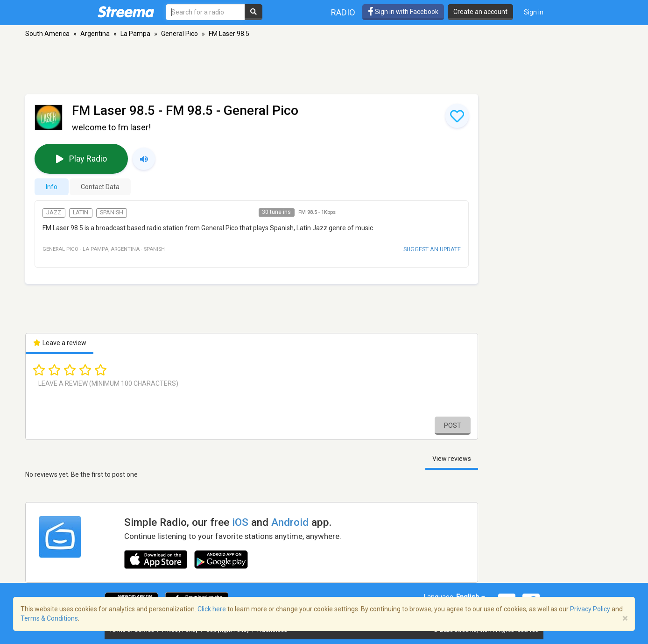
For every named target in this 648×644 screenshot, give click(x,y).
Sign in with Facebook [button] (403, 12)
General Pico (180, 34)
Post (453, 425)
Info (52, 187)
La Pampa (135, 34)
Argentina (95, 34)
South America (47, 34)
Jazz (54, 212)
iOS (240, 522)
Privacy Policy (590, 609)
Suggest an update (432, 249)
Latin (81, 212)
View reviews (452, 459)
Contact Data (100, 187)
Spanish (112, 212)
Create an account (480, 12)
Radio (343, 12)
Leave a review (60, 343)
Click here (212, 609)
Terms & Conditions (49, 618)
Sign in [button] (534, 12)
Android (290, 522)
